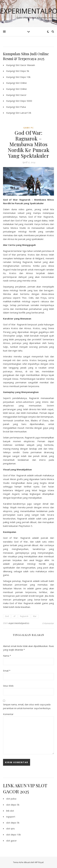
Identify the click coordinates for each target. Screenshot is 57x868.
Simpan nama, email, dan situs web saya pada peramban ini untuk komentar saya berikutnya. (27, 706)
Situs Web (8, 686)
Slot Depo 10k (23, 77)
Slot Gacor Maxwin (25, 65)
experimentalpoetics (19, 623)
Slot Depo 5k (22, 71)
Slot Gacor (21, 95)
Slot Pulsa (21, 107)
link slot (10, 811)
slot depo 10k (13, 834)
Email (7, 671)
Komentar (8, 714)
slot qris (10, 828)
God (7, 616)
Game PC (29, 128)
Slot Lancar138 (23, 113)
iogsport (11, 817)
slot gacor (11, 841)
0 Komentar (48, 623)
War (35, 616)
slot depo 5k (13, 805)
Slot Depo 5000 (24, 101)
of (14, 616)
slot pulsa (11, 799)
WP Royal (39, 862)
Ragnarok (24, 616)
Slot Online (21, 83)
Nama (7, 656)
